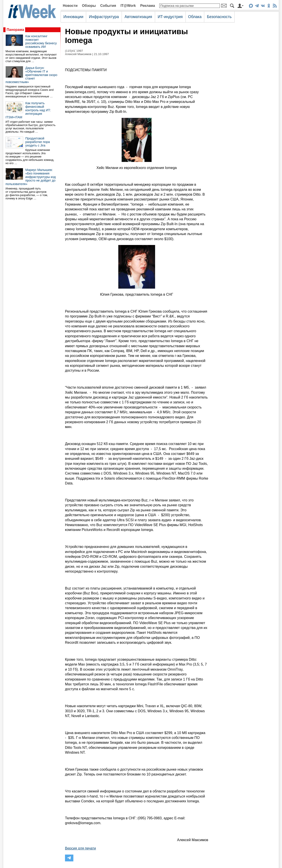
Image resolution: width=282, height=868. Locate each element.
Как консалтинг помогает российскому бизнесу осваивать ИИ (41, 41)
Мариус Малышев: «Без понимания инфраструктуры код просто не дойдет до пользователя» (31, 177)
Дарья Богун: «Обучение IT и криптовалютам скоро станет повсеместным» (31, 75)
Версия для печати (80, 848)
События (108, 6)
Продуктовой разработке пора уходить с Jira (38, 142)
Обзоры (89, 6)
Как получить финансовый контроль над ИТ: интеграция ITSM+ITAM (28, 110)
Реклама (147, 6)
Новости (70, 6)
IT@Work (128, 6)
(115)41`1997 (74, 51)
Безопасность (219, 17)
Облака (195, 17)
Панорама (15, 30)
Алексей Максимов (78, 54)
